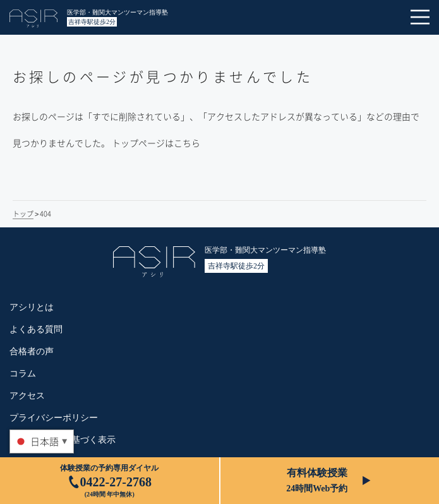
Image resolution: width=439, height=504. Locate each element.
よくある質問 (36, 329)
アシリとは (32, 307)
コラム (23, 374)
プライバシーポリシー (54, 418)
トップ (23, 213)
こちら (187, 143)
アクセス (27, 396)
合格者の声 (32, 351)
